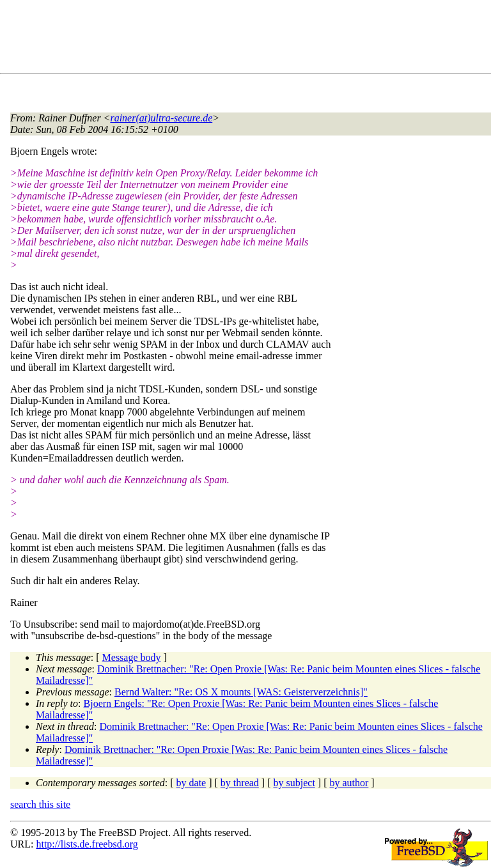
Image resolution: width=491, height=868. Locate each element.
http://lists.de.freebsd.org (87, 844)
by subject (294, 783)
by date (191, 783)
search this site (40, 804)
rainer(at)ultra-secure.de (161, 118)
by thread (240, 783)
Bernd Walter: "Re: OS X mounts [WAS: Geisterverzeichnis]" (241, 692)
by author (349, 783)
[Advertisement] (243, 39)
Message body (132, 657)
